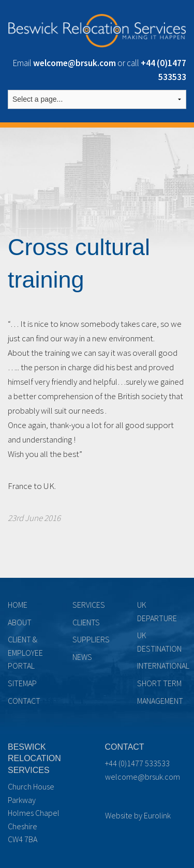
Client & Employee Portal (25, 652)
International (163, 666)
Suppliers (91, 639)
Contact (24, 701)
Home (18, 605)
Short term (159, 683)
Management (160, 701)
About (20, 622)
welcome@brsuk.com (143, 777)
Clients (86, 622)
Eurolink (157, 815)
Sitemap (22, 683)
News (82, 657)
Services (89, 605)
